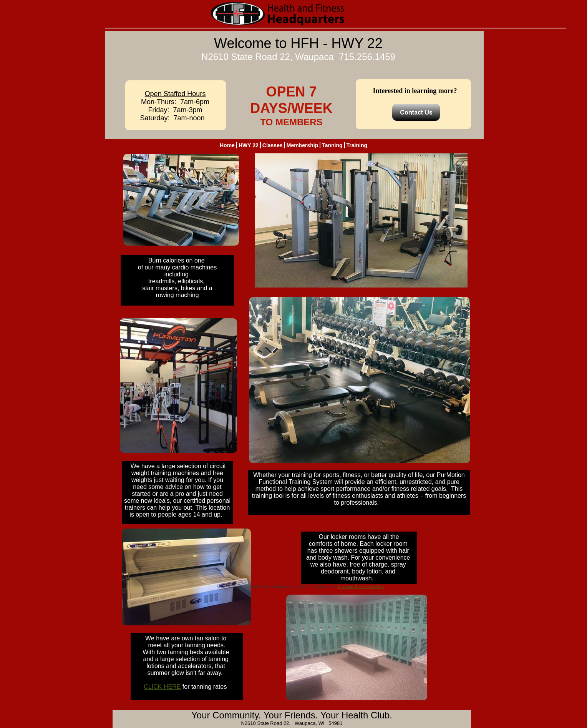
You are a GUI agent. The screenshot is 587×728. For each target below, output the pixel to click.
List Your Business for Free (361, 587)
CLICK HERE (162, 687)
